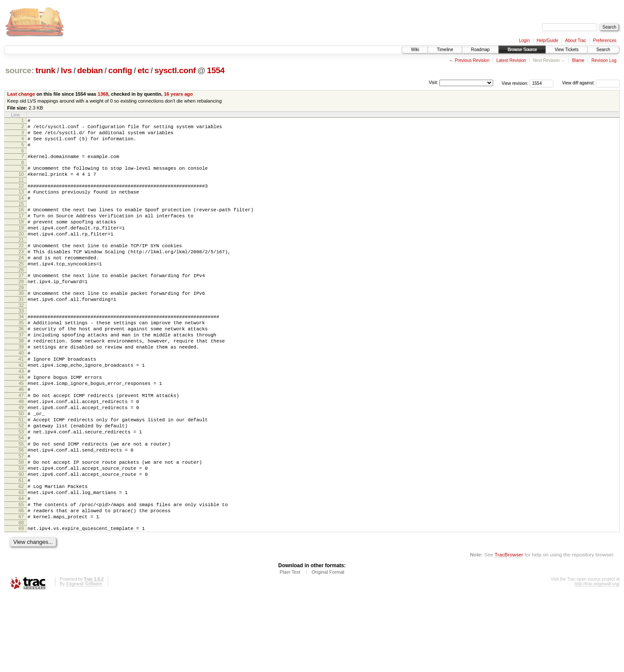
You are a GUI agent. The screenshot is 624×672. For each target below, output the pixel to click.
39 (21, 384)
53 (21, 488)
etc (143, 70)
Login (524, 40)
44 (21, 421)
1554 (216, 70)
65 (21, 576)
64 (21, 569)
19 (21, 246)
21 (21, 261)
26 (21, 296)
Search (603, 50)
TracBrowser (509, 631)
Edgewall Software (84, 661)
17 (21, 231)
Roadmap (480, 50)
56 (21, 510)
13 (21, 204)
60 (21, 539)
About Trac (575, 40)
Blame (578, 60)
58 (21, 524)
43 (21, 414)
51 (21, 473)
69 (21, 604)
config (120, 70)
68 (21, 598)
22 (21, 266)
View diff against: (591, 83)
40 (21, 392)
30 (21, 322)
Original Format (328, 649)
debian (90, 70)
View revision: (515, 83)
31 (21, 329)
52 (21, 480)
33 (21, 342)
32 (21, 336)
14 (21, 211)
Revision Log (604, 60)
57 (21, 517)
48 (21, 451)
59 (21, 532)
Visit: (433, 82)
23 (21, 274)
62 (21, 554)
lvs (66, 70)
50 (21, 465)
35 (21, 355)
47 (21, 443)
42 (21, 407)
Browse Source (522, 50)
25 (21, 288)
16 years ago (178, 94)
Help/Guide (547, 40)
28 (21, 309)
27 (21, 301)
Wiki (415, 50)
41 (21, 399)
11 (21, 191)
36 (21, 362)
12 (21, 196)
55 (21, 502)
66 (21, 583)
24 (21, 281)
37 (21, 370)
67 (21, 591)
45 (21, 429)
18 (21, 239)
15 (21, 218)
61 (21, 546)
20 (21, 253)
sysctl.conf (175, 70)
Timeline (445, 50)
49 (21, 458)
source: (19, 70)
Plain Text (290, 649)
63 (21, 561)
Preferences (605, 40)
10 (21, 183)
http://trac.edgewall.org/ (597, 661)
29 (21, 316)
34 (21, 348)
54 (21, 495)
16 (21, 224)
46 (21, 436)
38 (21, 377)
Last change (21, 94)
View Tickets (567, 50)
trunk (45, 70)
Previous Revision (472, 60)
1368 (103, 94)
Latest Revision (511, 60)
